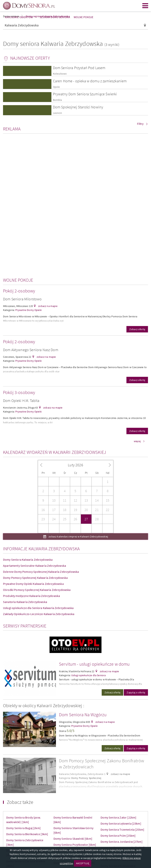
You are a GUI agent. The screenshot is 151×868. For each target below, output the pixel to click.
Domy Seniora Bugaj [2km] (23, 828)
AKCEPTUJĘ (83, 863)
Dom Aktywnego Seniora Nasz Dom (31, 350)
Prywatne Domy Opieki (28, 310)
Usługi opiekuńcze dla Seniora (89, 675)
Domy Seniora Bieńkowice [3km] (27, 834)
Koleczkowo (60, 74)
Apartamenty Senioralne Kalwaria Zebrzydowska (34, 566)
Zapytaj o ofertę (136, 692)
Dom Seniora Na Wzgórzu (83, 715)
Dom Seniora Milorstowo (22, 299)
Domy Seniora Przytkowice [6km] (75, 845)
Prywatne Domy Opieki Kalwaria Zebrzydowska (33, 584)
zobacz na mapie (48, 306)
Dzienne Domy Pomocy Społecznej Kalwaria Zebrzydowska (41, 572)
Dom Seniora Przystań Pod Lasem (79, 68)
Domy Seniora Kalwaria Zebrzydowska (28, 560)
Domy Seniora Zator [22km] (118, 817)
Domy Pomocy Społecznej (86, 778)
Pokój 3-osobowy (19, 392)
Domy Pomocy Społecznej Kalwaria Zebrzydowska (35, 578)
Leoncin (57, 113)
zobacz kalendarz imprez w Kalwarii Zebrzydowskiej (78, 537)
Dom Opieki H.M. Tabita (21, 400)
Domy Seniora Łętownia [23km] (121, 823)
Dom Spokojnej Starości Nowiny (78, 107)
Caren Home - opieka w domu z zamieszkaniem (90, 81)
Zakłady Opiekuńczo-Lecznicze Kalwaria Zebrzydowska (39, 614)
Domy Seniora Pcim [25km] (118, 836)
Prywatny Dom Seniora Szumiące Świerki (85, 94)
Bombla (57, 100)
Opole (56, 87)
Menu (145, 6)
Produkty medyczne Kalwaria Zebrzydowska (31, 596)
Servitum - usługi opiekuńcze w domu (94, 664)
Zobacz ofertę (137, 329)
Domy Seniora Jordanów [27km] (121, 842)
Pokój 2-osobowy (19, 291)
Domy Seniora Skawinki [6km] (73, 839)
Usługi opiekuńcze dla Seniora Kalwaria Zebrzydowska (38, 608)
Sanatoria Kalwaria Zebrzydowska (25, 602)
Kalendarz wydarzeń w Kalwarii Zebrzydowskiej (55, 452)
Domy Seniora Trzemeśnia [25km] (122, 829)
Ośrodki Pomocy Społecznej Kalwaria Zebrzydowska (37, 590)
